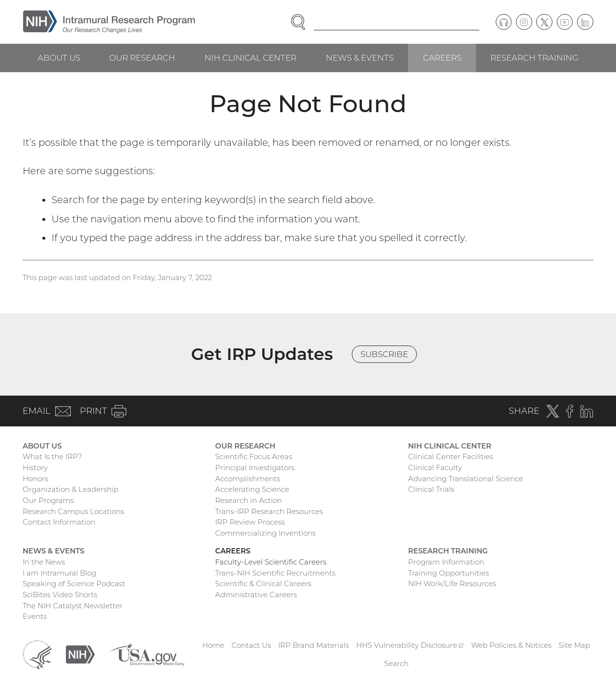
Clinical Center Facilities (451, 456)
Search (396, 663)
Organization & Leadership (71, 489)
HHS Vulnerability (410, 645)
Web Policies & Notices (511, 645)
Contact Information (59, 522)
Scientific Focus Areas (254, 456)
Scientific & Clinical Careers (263, 584)
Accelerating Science (252, 489)
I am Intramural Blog (59, 573)
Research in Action (249, 500)
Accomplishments (248, 479)
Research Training (534, 58)
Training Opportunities (449, 573)
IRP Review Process (250, 522)
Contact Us (251, 645)
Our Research (142, 58)
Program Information (446, 562)
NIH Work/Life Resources (452, 584)
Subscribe (384, 354)
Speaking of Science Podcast (74, 584)
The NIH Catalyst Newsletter (73, 606)
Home (213, 645)
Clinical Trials (431, 489)
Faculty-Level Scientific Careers (271, 562)
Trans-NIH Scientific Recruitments (275, 573)
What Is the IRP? (52, 456)
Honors (35, 479)
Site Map (574, 645)
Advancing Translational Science (466, 479)
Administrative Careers (256, 595)
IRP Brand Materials (314, 645)
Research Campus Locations (73, 511)
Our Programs (48, 500)
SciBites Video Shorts (60, 595)
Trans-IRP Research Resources (269, 511)
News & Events (360, 58)
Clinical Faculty (435, 468)
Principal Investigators (255, 468)
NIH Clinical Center (250, 58)
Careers (442, 58)
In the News (44, 562)
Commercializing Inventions (265, 533)
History (35, 468)
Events (35, 616)
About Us (59, 58)
